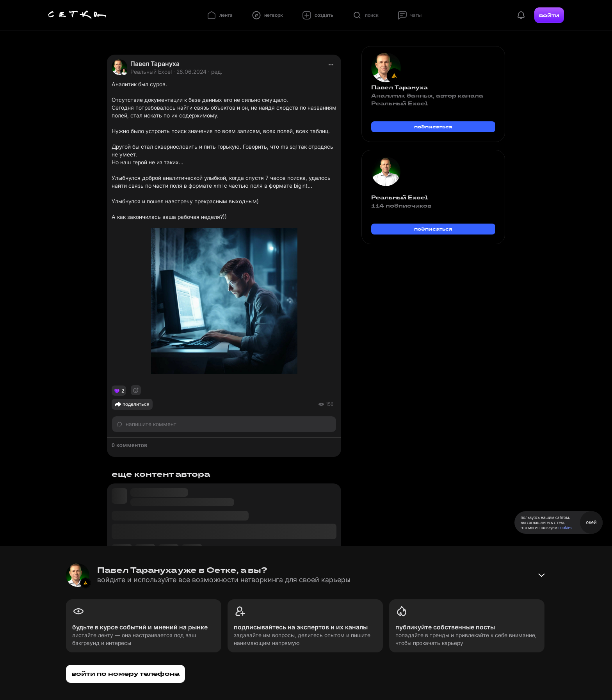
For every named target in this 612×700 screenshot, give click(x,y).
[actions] (331, 65)
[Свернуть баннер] (541, 575)
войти (549, 15)
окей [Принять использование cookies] (591, 522)
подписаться (433, 127)
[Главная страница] (77, 15)
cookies (565, 528)
